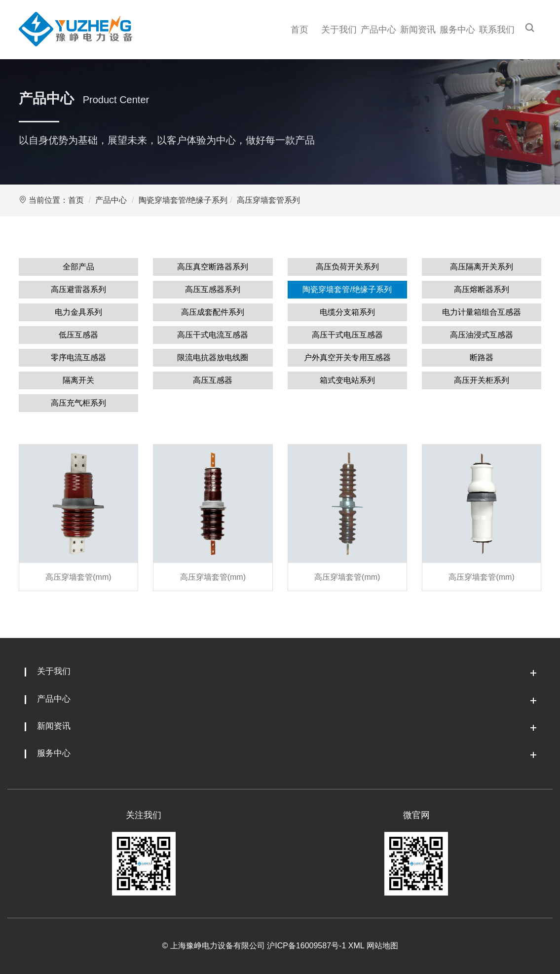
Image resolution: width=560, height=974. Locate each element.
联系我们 (497, 30)
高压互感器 (213, 380)
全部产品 (78, 267)
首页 (299, 30)
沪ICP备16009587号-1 (306, 946)
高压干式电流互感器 (213, 335)
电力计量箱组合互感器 (482, 312)
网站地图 (382, 946)
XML (356, 946)
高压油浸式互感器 (482, 335)
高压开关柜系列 (482, 380)
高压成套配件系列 (213, 312)
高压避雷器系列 (78, 289)
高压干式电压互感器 (347, 335)
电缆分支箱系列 (347, 312)
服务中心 (457, 30)
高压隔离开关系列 (482, 267)
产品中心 (378, 30)
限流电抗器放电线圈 (213, 357)
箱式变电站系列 (347, 380)
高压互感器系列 (213, 289)
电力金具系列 (78, 312)
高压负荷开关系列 (347, 267)
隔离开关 (78, 380)
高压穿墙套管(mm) (78, 577)
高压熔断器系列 (482, 289)
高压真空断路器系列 (213, 267)
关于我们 (339, 30)
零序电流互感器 (78, 357)
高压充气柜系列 (78, 403)
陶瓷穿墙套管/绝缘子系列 (183, 200)
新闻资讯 (418, 30)
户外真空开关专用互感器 (347, 357)
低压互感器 (78, 335)
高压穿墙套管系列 (268, 200)
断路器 (482, 357)
